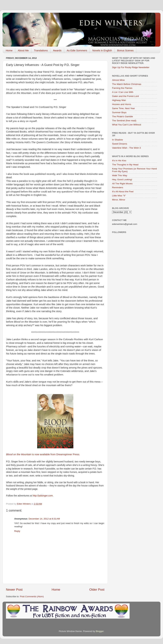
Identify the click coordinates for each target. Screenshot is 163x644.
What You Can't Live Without (127, 125)
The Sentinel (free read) (124, 121)
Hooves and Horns (122, 104)
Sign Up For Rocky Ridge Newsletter (131, 67)
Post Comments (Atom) (32, 596)
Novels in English (102, 50)
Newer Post (14, 590)
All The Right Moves (122, 184)
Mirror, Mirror (119, 200)
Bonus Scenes (125, 50)
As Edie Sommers (77, 50)
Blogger (100, 631)
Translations (41, 50)
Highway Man (119, 100)
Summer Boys (119, 112)
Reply (17, 531)
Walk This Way (120, 175)
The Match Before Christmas (127, 84)
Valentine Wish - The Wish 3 (126, 148)
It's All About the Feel (123, 192)
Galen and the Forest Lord (125, 96)
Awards (57, 50)
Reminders (118, 187)
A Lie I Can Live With (123, 92)
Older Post (97, 590)
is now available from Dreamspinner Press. (43, 454)
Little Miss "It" (119, 196)
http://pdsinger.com (43, 496)
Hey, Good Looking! (122, 180)
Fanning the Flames (122, 88)
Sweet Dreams (120, 144)
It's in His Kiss (119, 161)
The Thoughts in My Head (125, 165)
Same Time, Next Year (123, 108)
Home (9, 50)
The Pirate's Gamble (123, 116)
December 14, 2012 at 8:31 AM (44, 519)
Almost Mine (118, 80)
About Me (23, 50)
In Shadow (117, 140)
